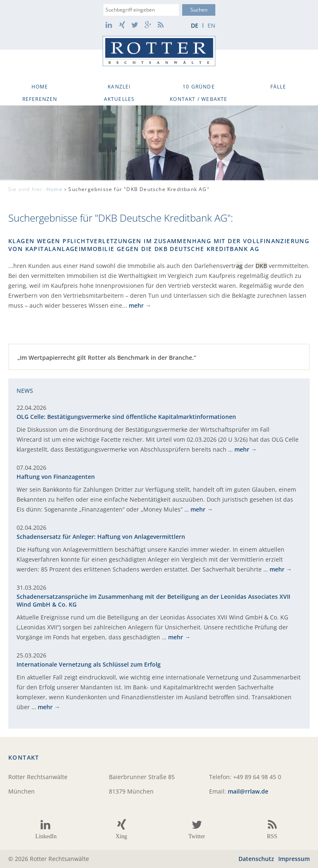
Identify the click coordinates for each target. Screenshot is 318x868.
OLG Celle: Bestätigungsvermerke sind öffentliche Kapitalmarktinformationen (126, 417)
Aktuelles (119, 99)
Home (40, 87)
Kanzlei (119, 87)
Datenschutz (256, 859)
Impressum (294, 859)
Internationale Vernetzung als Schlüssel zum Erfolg (89, 664)
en (211, 25)
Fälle (278, 87)
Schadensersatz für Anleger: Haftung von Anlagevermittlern (101, 537)
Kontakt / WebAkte (199, 99)
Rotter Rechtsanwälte (159, 51)
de (195, 25)
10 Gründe (199, 87)
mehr (136, 305)
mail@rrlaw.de (248, 791)
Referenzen (40, 99)
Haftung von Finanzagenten (56, 477)
